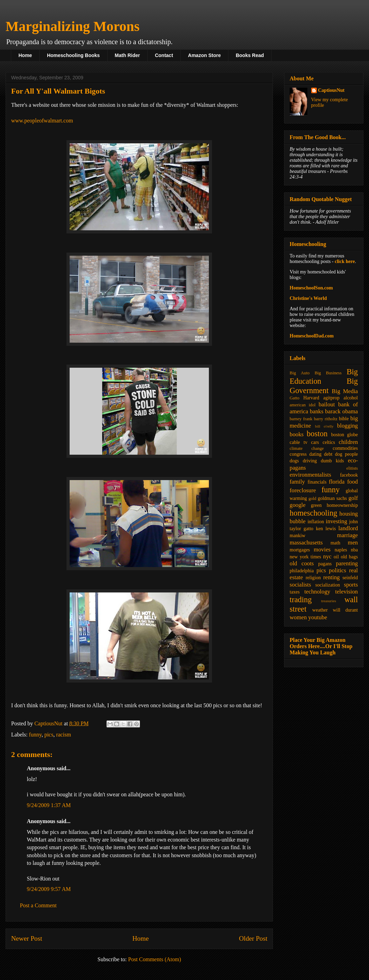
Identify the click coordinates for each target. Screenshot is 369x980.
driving (310, 461)
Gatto (295, 398)
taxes (295, 592)
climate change (307, 448)
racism (64, 735)
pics (49, 735)
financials (317, 482)
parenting (347, 563)
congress (298, 454)
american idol (303, 405)
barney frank (301, 419)
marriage (347, 535)
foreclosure (303, 490)
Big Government (324, 386)
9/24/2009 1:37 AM (49, 805)
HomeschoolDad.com (312, 336)
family (297, 482)
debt (328, 454)
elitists (352, 468)
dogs (294, 461)
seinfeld (350, 578)
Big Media (345, 391)
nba (354, 550)
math (335, 543)
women (298, 617)
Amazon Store (204, 55)
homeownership (342, 505)
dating (315, 454)
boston (317, 434)
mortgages (300, 550)
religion (313, 578)
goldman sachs (332, 498)
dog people (346, 454)
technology (317, 592)
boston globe (344, 435)
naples (341, 550)
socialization (328, 585)
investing (337, 521)
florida (337, 482)
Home (25, 55)
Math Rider (127, 55)
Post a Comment (38, 905)
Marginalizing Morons (73, 26)
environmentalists (310, 475)
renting (331, 577)
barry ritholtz (326, 419)
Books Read (250, 55)
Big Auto (300, 373)
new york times (305, 557)
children (348, 442)
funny (35, 735)
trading (301, 600)
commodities (345, 448)
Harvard (311, 398)
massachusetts (306, 543)
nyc (327, 556)
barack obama (341, 411)
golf (353, 498)
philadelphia (302, 571)
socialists (300, 585)
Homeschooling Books (73, 55)
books (297, 434)
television (347, 592)
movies (322, 549)
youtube (318, 617)
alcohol (351, 398)
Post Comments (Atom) (155, 959)
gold (312, 499)
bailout (327, 404)
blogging (347, 426)
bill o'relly (324, 426)
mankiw (297, 536)
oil (336, 557)
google (298, 505)
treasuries (328, 601)
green (316, 505)
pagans (325, 564)
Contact (164, 55)
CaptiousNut (331, 90)
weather (320, 610)
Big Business (328, 373)
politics (337, 570)
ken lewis (326, 529)
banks (317, 411)
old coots (302, 563)
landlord (348, 528)
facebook (349, 475)
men (353, 543)
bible (344, 419)
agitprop (332, 398)
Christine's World (308, 298)
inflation (316, 522)
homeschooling (313, 513)
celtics (329, 442)
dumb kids (332, 461)
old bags (349, 557)
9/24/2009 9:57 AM (49, 889)
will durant (345, 610)
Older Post (253, 938)
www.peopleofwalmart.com (42, 121)
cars (315, 442)
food (352, 482)
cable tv (299, 442)
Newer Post (27, 938)
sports (351, 585)
